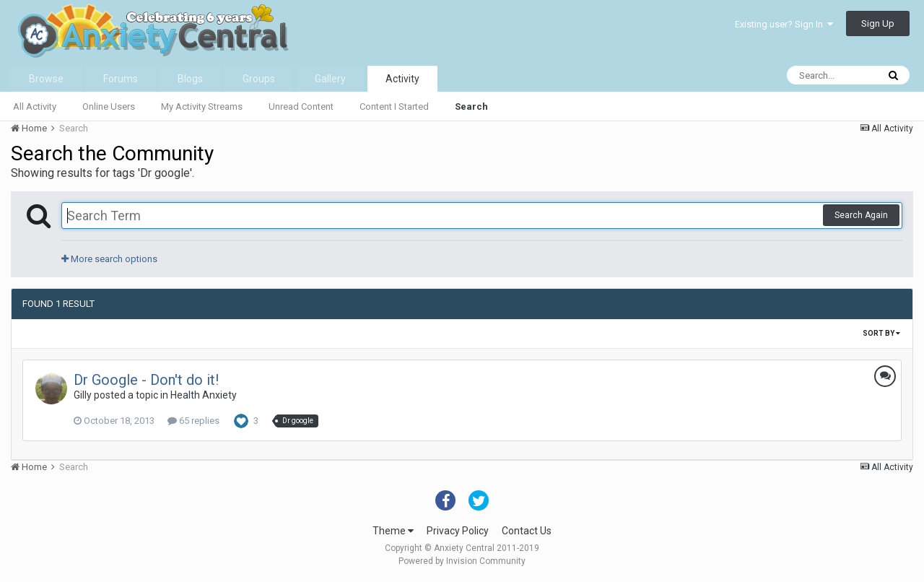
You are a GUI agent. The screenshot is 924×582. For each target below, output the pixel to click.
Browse (46, 79)
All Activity (35, 107)
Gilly (83, 395)
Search (471, 107)
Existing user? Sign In (784, 24)
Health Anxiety (204, 395)
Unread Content (301, 107)
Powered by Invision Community (462, 561)
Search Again (861, 215)
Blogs (190, 79)
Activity (402, 79)
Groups (259, 79)
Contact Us (527, 531)
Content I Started (394, 107)
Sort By (881, 333)
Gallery (330, 79)
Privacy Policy (458, 531)
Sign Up (878, 23)
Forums (121, 79)
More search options (109, 259)
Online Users (109, 107)
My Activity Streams (202, 107)
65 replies (193, 421)
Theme (393, 531)
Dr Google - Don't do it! (146, 380)
